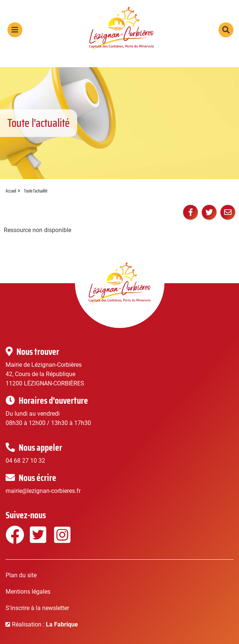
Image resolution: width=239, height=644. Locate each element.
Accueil (11, 191)
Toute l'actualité (36, 191)
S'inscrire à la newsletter (37, 608)
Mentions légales (28, 592)
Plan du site (21, 575)
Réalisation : (45, 624)
